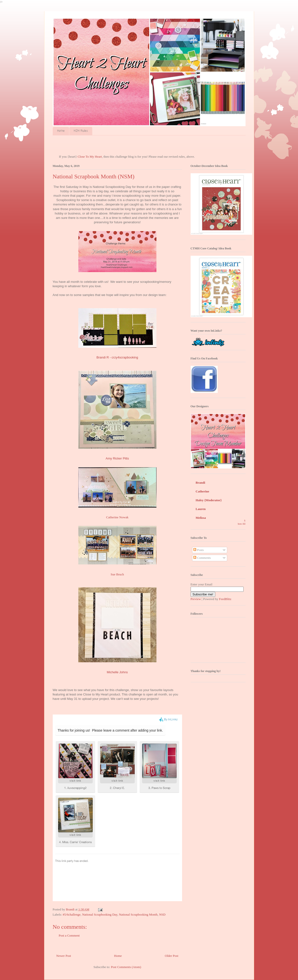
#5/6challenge (72, 914)
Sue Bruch (117, 574)
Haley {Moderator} (209, 500)
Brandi (200, 483)
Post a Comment (69, 935)
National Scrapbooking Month (138, 914)
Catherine (203, 491)
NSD (162, 914)
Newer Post (64, 956)
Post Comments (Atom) (126, 967)
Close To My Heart (90, 157)
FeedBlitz (225, 599)
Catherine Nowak (117, 517)
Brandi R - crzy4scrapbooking (117, 357)
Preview (196, 599)
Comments (202, 558)
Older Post (171, 956)
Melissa (201, 518)
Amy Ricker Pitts (117, 458)
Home (61, 131)
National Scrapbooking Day (100, 914)
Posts (199, 550)
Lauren (201, 509)
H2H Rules (81, 131)
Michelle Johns (117, 672)
